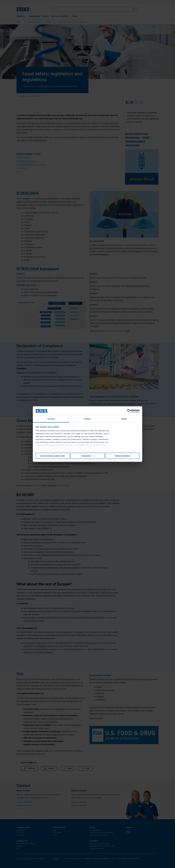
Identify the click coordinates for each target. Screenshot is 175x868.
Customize (88, 456)
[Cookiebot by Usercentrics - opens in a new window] (129, 411)
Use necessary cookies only (52, 456)
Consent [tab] (51, 419)
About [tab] (124, 419)
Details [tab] (87, 419)
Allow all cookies (122, 456)
